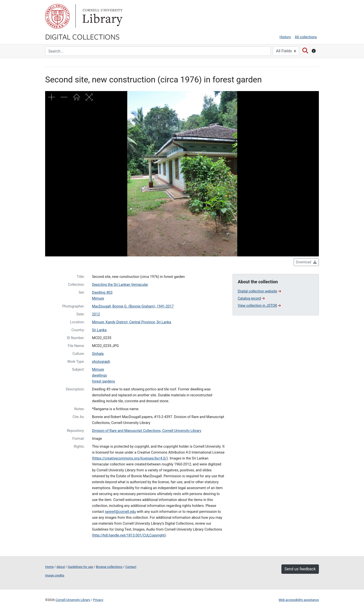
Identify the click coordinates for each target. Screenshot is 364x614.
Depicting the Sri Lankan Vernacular (120, 285)
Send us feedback (300, 569)
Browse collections (109, 567)
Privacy (98, 600)
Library (102, 16)
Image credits (55, 575)
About (61, 567)
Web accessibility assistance (299, 600)
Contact (131, 567)
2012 (96, 314)
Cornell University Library (73, 600)
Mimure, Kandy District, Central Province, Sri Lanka (132, 322)
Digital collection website (259, 291)
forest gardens (103, 381)
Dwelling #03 (102, 293)
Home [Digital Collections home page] (49, 567)
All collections (306, 37)
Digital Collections (82, 37)
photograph (101, 362)
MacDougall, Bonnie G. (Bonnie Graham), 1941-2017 (133, 306)
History (285, 37)
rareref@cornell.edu (120, 512)
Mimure (98, 298)
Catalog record (251, 298)
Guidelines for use (80, 567)
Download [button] (306, 262)
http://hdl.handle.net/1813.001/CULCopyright (129, 535)
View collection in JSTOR (259, 306)
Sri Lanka (99, 330)
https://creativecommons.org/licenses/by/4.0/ (130, 458)
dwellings (100, 375)
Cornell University (57, 16)
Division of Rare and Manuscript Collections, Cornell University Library (147, 431)
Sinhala (98, 354)
